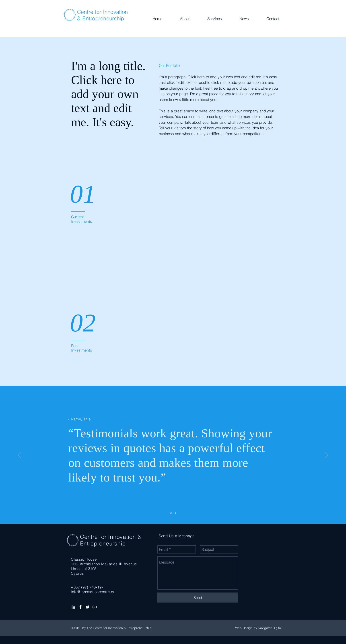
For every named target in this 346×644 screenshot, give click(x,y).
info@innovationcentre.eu (93, 592)
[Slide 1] (171, 513)
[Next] (326, 455)
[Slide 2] (176, 513)
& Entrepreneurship (101, 18)
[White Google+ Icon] (95, 607)
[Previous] (20, 455)
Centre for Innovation (102, 12)
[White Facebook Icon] (80, 607)
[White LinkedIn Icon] (73, 607)
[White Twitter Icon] (88, 607)
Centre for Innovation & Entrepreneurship (111, 540)
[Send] (198, 598)
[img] (176, 195)
